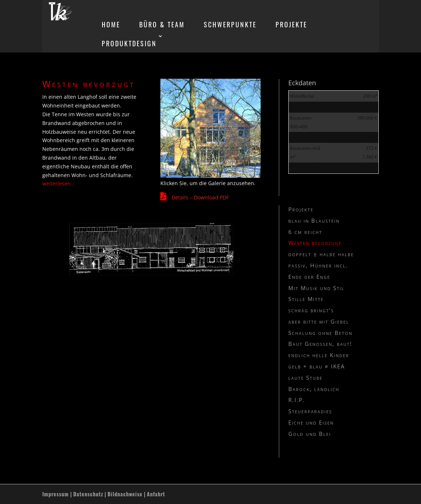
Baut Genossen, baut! (320, 344)
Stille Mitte (306, 299)
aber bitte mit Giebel (319, 321)
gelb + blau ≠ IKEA (317, 366)
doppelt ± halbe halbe (321, 254)
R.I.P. (297, 400)
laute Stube (305, 378)
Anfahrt (156, 494)
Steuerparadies (310, 411)
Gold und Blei (310, 434)
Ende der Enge (309, 277)
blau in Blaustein (314, 220)
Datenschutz (88, 494)
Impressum (56, 494)
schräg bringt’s (311, 310)
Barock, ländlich (314, 389)
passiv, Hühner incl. (318, 265)
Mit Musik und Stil (316, 288)
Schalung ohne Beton (320, 333)
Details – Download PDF (200, 197)
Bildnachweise (125, 494)
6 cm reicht (305, 232)
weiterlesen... (59, 183)
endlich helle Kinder (319, 355)
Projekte (301, 209)
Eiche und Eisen (311, 422)
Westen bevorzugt (315, 243)
